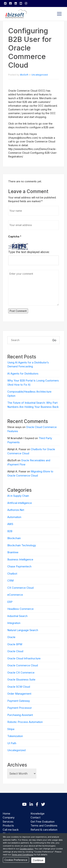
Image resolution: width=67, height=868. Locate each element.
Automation (14, 517)
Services (8, 822)
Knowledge (38, 814)
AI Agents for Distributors (23, 374)
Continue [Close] (38, 860)
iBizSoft (24, 75)
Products (8, 826)
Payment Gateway (19, 701)
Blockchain (14, 538)
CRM (10, 581)
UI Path (12, 743)
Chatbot (12, 574)
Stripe (11, 729)
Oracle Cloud (15, 651)
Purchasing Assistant (20, 715)
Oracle (11, 637)
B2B (10, 531)
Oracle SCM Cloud (19, 687)
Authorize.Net (16, 510)
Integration (14, 623)
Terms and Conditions (44, 826)
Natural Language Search (23, 630)
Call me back (11, 830)
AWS (10, 524)
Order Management (19, 694)
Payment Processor (20, 708)
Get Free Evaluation (43, 822)
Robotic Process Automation (25, 722)
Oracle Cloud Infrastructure (24, 658)
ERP (10, 602)
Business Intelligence (20, 559)
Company (9, 817)
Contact (35, 817)
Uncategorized (40, 75)
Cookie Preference (16, 860)
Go (54, 340)
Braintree (13, 552)
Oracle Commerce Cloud (23, 665)
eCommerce (15, 595)
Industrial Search (17, 616)
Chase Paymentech (19, 566)
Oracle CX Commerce (21, 673)
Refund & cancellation (44, 830)
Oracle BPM (15, 644)
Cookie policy (27, 849)
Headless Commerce (20, 609)
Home (6, 814)
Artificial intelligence (20, 503)
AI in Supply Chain (18, 496)
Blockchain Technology (22, 545)
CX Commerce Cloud (20, 588)
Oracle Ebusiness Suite (21, 679)
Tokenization (15, 736)
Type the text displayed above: (29, 252)
